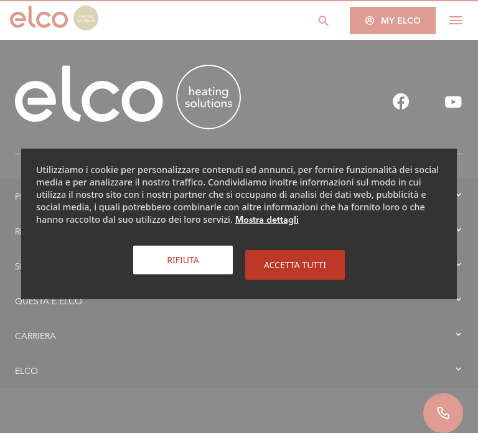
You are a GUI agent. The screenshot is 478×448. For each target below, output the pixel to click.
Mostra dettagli (267, 220)
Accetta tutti (295, 265)
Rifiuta (183, 260)
